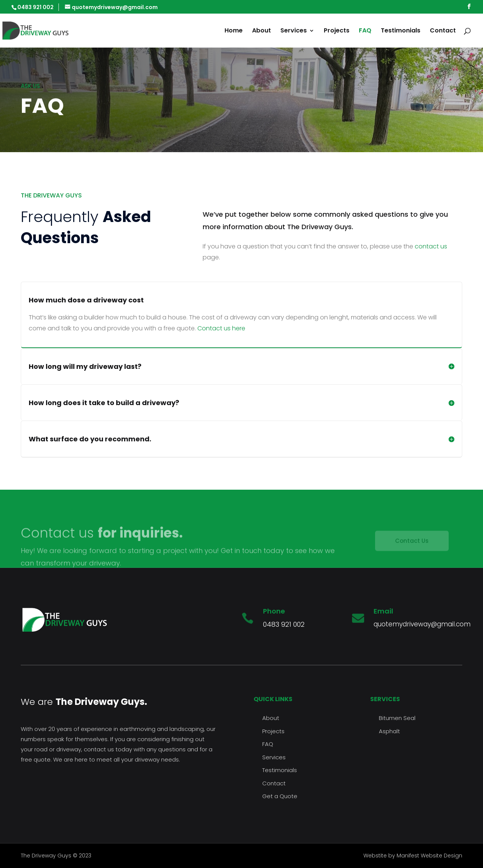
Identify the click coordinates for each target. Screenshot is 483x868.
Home (234, 31)
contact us (431, 246)
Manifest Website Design (429, 856)
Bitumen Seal (397, 718)
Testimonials (401, 31)
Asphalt (389, 731)
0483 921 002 (284, 624)
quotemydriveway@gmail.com (422, 624)
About (261, 31)
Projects (337, 31)
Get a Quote (280, 796)
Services (294, 31)
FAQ (365, 31)
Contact (443, 31)
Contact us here (221, 328)
